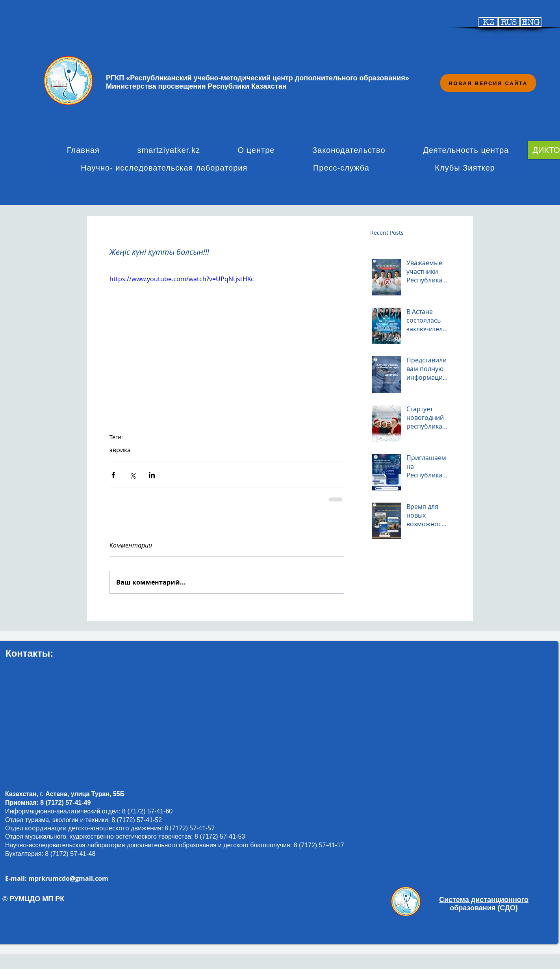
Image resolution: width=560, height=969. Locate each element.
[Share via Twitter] (133, 475)
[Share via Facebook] (113, 475)
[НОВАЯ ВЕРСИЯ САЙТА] (488, 83)
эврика (120, 450)
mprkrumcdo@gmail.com (68, 878)
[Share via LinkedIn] (152, 475)
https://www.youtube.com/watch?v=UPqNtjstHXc (182, 279)
